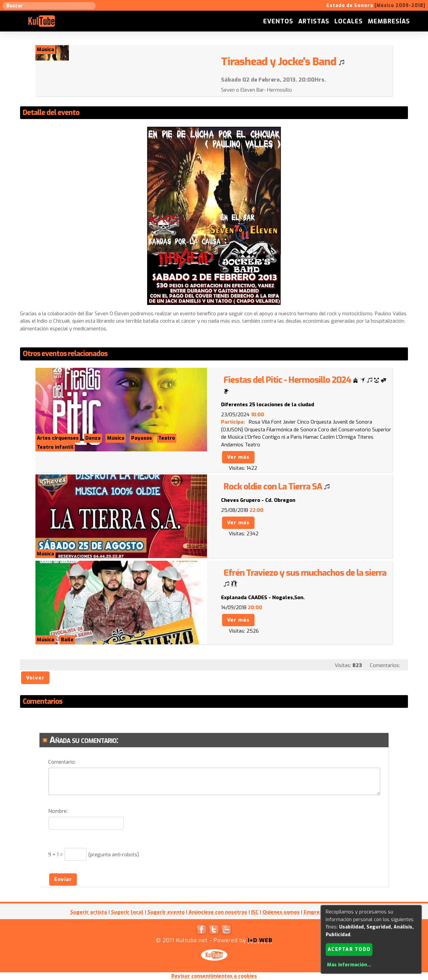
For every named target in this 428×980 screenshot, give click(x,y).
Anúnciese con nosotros (218, 912)
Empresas (316, 912)
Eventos (278, 21)
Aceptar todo (349, 949)
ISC (255, 912)
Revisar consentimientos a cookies (214, 976)
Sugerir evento (166, 912)
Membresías (389, 21)
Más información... (349, 965)
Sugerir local (127, 912)
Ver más (238, 457)
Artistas (314, 21)
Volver (35, 678)
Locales (349, 21)
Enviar (63, 879)
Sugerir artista (89, 912)
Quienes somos (281, 912)
